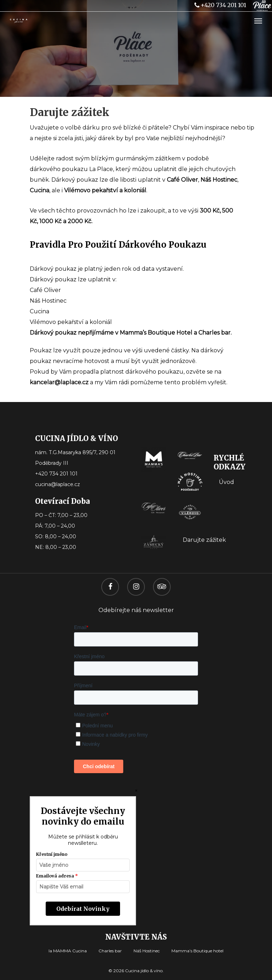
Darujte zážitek (204, 540)
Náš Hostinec (147, 951)
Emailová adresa (55, 876)
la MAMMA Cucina (68, 951)
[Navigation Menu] (258, 21)
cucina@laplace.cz (58, 484)
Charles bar (110, 951)
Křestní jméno (52, 854)
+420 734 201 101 (220, 5)
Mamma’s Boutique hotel (197, 951)
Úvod (226, 482)
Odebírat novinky (83, 909)
